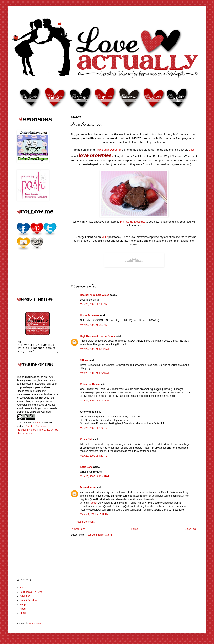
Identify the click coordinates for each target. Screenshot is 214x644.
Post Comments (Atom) (99, 535)
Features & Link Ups (31, 594)
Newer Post (78, 529)
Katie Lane (86, 467)
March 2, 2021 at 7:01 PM (94, 514)
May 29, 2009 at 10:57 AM (94, 401)
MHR (105, 237)
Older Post (190, 529)
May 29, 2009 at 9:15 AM (94, 304)
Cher (38, 425)
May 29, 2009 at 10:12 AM (94, 349)
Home (135, 529)
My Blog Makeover (36, 626)
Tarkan (93, 503)
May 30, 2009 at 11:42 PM (94, 477)
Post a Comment (85, 522)
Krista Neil (86, 439)
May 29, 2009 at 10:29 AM (94, 373)
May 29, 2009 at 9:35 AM (94, 325)
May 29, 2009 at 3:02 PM (94, 428)
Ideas (23, 615)
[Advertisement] (33, 506)
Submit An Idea (28, 603)
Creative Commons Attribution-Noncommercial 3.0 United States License (37, 432)
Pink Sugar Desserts (108, 150)
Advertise (25, 599)
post (191, 150)
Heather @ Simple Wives (95, 295)
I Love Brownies (90, 315)
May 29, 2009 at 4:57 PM (94, 456)
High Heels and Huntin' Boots (97, 336)
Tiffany (84, 360)
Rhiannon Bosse (90, 384)
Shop (23, 607)
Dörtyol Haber (88, 488)
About (23, 611)
